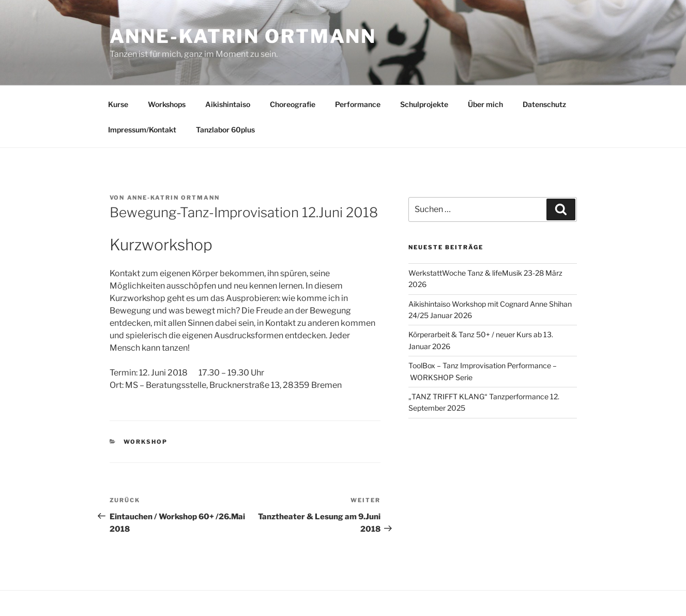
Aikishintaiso (228, 104)
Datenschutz (544, 104)
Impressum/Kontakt (142, 130)
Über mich (485, 104)
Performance (358, 104)
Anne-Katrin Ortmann (243, 36)
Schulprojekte (424, 104)
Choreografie (293, 104)
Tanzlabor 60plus (225, 130)
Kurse (118, 104)
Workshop (146, 442)
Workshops (167, 104)
